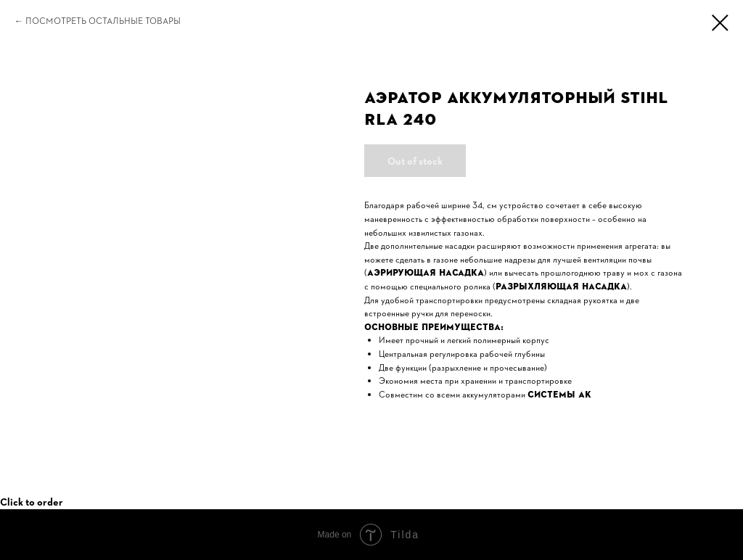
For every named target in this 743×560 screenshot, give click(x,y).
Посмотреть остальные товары (103, 21)
